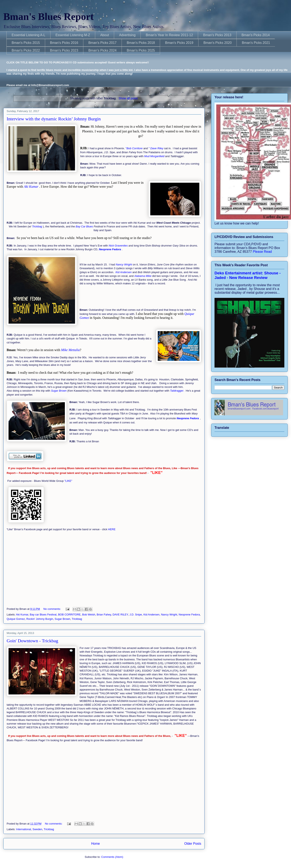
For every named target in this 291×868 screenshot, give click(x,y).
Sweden (37, 829)
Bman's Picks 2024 (102, 50)
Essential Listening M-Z (73, 35)
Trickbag (77, 619)
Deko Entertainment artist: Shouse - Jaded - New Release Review (248, 275)
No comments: (52, 609)
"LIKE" (69, 481)
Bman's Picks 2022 (26, 50)
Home (95, 844)
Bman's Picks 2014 (256, 35)
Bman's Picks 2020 (218, 43)
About (105, 35)
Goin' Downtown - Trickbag (32, 641)
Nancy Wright (169, 615)
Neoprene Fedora (189, 615)
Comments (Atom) (112, 857)
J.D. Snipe (136, 615)
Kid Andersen (151, 615)
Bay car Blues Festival (43, 615)
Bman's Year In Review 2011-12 (169, 35)
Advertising (127, 35)
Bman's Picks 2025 (141, 50)
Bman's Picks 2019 (179, 43)
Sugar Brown (62, 619)
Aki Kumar (22, 615)
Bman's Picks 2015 (26, 43)
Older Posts (193, 844)
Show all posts (128, 98)
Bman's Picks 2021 (256, 43)
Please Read (262, 252)
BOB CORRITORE (69, 615)
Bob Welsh (89, 615)
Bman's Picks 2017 (102, 43)
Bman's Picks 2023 (64, 50)
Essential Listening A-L (28, 35)
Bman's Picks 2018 (141, 43)
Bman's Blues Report (49, 17)
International (24, 829)
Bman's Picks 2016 (64, 43)
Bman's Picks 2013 (217, 35)
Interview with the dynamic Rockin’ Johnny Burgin (54, 119)
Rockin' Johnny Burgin (40, 619)
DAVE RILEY (120, 615)
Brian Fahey (104, 615)
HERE (111, 529)
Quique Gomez (16, 619)
